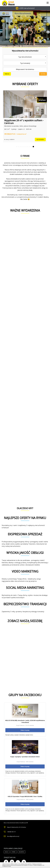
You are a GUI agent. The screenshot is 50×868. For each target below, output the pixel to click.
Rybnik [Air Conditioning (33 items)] (14, 852)
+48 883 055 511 (11, 832)
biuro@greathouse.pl (13, 836)
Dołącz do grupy (25, 730)
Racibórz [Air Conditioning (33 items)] (21, 852)
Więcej (7, 74)
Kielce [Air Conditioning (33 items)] (7, 852)
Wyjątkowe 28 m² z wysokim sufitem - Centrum (24, 122)
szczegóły (40, 139)
